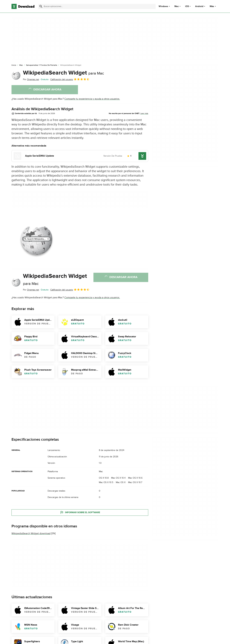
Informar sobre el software (80, 512)
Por (31, 79)
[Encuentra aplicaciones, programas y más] (97, 6)
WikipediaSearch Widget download (31, 533)
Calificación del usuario (70, 79)
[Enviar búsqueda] (41, 6)
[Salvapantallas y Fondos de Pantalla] (42, 65)
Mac (177, 6)
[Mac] (21, 65)
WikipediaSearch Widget (63, 73)
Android (199, 6)
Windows (163, 6)
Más (213, 6)
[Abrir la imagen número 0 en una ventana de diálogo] (36, 239)
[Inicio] (14, 65)
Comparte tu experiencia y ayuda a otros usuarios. (92, 99)
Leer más (144, 113)
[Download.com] (23, 6)
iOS (187, 6)
